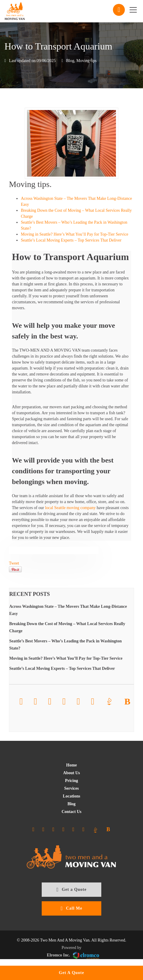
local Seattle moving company (70, 508)
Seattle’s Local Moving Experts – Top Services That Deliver (71, 240)
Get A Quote (72, 973)
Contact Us (72, 812)
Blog (70, 61)
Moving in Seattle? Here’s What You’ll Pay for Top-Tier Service (74, 234)
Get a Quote (72, 890)
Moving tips (86, 61)
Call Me (71, 908)
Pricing (71, 781)
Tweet (14, 563)
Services (72, 788)
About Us (71, 773)
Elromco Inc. (73, 955)
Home (71, 765)
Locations (71, 796)
